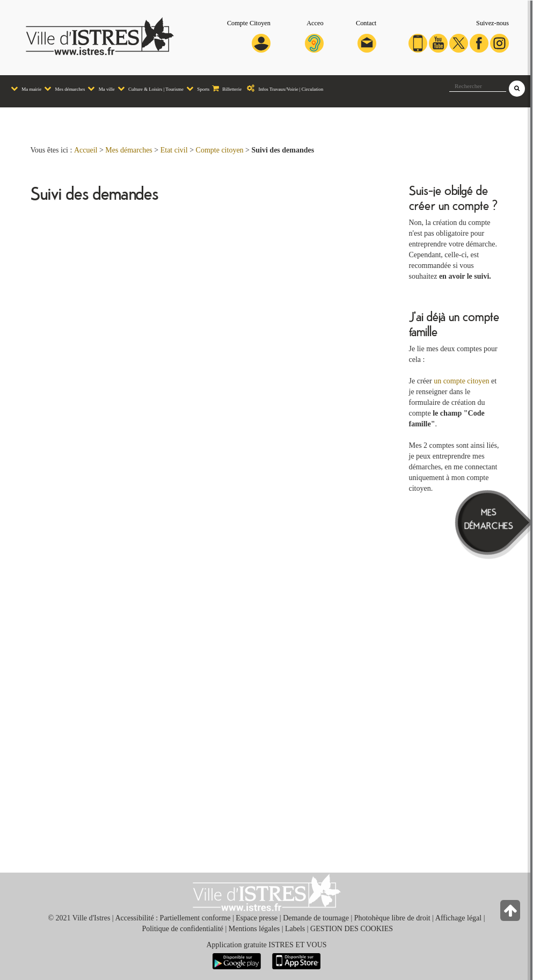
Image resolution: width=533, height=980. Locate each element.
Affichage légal (458, 918)
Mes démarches (63, 88)
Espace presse (257, 918)
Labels (295, 929)
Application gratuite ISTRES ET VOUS (266, 945)
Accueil (86, 150)
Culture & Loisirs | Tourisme (149, 88)
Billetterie (225, 88)
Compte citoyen (220, 150)
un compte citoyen (461, 381)
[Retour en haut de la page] (511, 913)
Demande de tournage (316, 918)
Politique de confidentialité (182, 929)
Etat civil (174, 150)
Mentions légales (254, 929)
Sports (196, 88)
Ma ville (100, 88)
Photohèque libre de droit (392, 918)
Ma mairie (25, 88)
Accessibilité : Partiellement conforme (173, 918)
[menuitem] (25, 89)
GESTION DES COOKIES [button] (352, 929)
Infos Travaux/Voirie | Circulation (282, 88)
